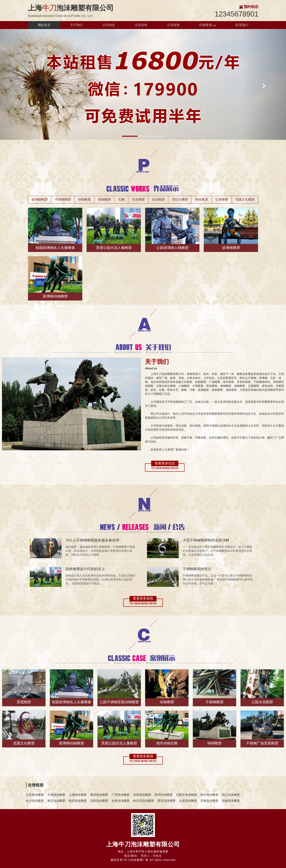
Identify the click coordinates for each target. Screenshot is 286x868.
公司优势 (173, 25)
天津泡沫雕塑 (56, 795)
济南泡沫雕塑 (209, 801)
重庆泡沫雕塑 (99, 795)
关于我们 (76, 25)
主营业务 (141, 25)
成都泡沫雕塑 (231, 801)
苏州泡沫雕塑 (163, 795)
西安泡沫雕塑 (166, 801)
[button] (21, 84)
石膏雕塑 (222, 199)
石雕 (121, 199)
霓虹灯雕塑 (180, 199)
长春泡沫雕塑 (121, 801)
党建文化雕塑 (245, 199)
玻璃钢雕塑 (40, 199)
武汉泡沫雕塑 (231, 795)
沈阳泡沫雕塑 (99, 801)
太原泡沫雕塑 (188, 801)
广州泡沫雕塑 (121, 795)
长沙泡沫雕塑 (35, 801)
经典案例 (208, 25)
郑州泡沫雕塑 (209, 795)
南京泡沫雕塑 (56, 801)
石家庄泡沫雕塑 (186, 795)
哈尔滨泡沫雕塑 (143, 801)
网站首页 (44, 25)
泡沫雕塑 (158, 199)
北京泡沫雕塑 (35, 795)
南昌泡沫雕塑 (78, 801)
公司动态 (109, 25)
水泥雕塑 (138, 199)
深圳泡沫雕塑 (142, 795)
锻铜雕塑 (104, 199)
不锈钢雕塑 (63, 199)
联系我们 (242, 25)
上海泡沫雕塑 (78, 795)
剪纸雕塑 (202, 199)
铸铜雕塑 (84, 199)
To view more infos (165, 468)
